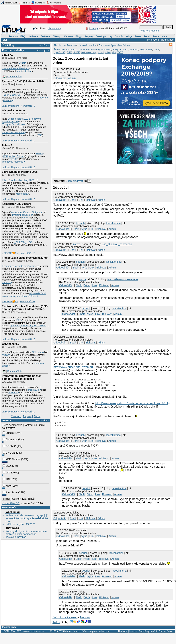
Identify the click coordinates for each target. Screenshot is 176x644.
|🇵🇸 (4, 77)
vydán (6, 355)
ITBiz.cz (24, 3)
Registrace (167, 40)
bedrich (80, 223)
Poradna (13, 36)
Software (45, 36)
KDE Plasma (11, 459)
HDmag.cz (38, 3)
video (108, 52)
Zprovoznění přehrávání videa (114, 45)
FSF (40, 135)
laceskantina (113, 223)
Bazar (138, 36)
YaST (120, 52)
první (19, 71)
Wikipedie (9, 156)
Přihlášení (153, 40)
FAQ (23, 36)
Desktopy (101, 36)
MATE (8, 473)
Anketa (7, 420)
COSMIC (9, 446)
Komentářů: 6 (28, 339)
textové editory (89, 52)
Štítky (57, 50)
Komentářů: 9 (28, 412)
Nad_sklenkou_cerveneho (117, 244)
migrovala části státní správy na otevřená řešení (24, 295)
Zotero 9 (7, 145)
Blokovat (90, 200)
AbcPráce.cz (54, 3)
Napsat (27, 416)
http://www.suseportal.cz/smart (73, 367)
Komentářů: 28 (27, 302)
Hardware (33, 36)
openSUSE (60, 52)
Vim (114, 52)
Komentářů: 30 (10, 503)
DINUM (6, 282)
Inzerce (133, 635)
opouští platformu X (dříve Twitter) (28, 326)
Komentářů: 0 (14, 77)
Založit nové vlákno (65, 621)
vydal (22, 63)
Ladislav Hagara (10, 106)
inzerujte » (43, 50)
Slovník (119, 36)
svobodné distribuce (13, 132)
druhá (28, 71)
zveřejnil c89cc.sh (22, 215)
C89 (25, 218)
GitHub (20, 156)
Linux (156, 50)
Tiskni (56, 626)
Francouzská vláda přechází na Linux (25, 258)
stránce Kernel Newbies (15, 68)
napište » (44, 46)
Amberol (42, 98)
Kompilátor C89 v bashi (16, 204)
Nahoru (85, 621)
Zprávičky (8, 46)
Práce (156, 36)
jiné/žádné (10, 492)
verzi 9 (13, 159)
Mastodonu (22, 194)
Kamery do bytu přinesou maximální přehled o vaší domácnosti (26, 533)
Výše (84, 229)
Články (56, 36)
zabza (77, 244)
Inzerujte (94, 28)
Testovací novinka (16, 537)
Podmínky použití (148, 635)
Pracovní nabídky (13, 50)
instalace (124, 50)
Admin (72, 78)
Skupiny (89, 36)
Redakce (123, 635)
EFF (19, 320)
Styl (5, 40)
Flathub (7, 100)
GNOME (9, 453)
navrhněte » (42, 420)
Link (81, 200)
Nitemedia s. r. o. (73, 635)
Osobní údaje (166, 635)
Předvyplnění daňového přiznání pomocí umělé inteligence (22, 377)
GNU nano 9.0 (10, 344)
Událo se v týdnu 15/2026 (20, 524)
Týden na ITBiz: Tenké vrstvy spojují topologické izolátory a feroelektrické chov (27, 518)
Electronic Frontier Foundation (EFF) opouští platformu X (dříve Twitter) (25, 308)
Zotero (39, 154)
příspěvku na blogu (13, 162)
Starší (37, 416)
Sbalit (73, 200)
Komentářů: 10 (27, 253)
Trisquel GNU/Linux (13, 124)
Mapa (164, 36)
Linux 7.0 (7, 55)
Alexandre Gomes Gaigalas (27, 212)
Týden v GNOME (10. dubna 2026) (23, 81)
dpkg (115, 50)
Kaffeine (134, 50)
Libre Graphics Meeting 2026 (20, 172)
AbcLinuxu (13, 512)
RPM (69, 52)
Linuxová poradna (87, 45)
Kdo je (129, 36)
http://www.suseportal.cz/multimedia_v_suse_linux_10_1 (132, 406)
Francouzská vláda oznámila (18, 266)
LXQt (7, 466)
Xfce (7, 486)
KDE (142, 50)
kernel (149, 50)
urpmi (101, 52)
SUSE (76, 52)
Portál (147, 36)
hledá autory (54, 28)
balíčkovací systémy (89, 50)
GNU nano (38, 352)
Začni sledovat (74, 181)
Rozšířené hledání (149, 31)
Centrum (16, 416)
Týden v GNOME (12, 95)
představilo (34, 390)
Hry (110, 36)
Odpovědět (60, 78)
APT (75, 50)
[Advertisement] (95, 171)
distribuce (106, 50)
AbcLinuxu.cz (9, 3)
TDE (7, 479)
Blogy (79, 36)
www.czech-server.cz (33, 635)
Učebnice (68, 36)
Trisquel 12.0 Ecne (13, 110)
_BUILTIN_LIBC (23, 242)
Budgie (8, 433)
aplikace (13, 393)
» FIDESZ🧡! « (10, 253)
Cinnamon (10, 439)
